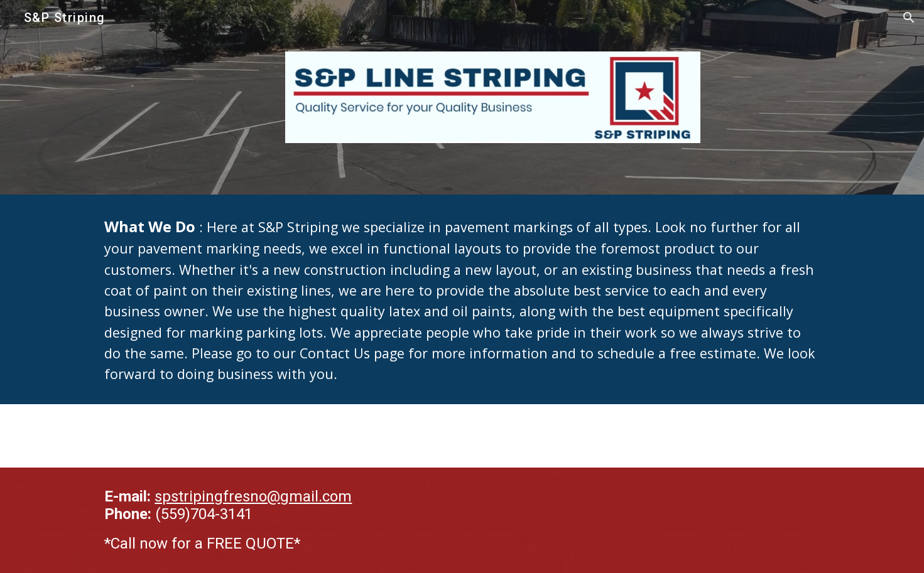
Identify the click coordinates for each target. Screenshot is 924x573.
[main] (462, 299)
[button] (909, 18)
